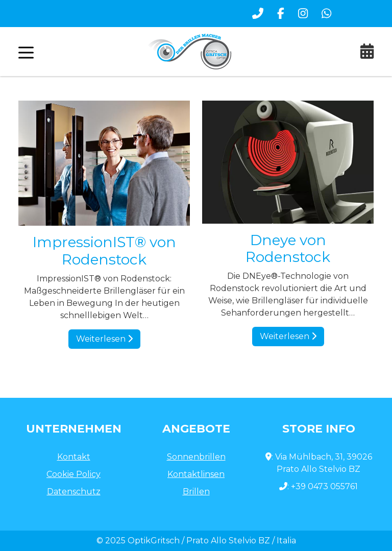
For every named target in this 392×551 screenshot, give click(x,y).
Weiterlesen (104, 339)
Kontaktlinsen (196, 474)
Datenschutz (74, 492)
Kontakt (74, 457)
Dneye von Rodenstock (288, 249)
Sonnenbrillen (196, 457)
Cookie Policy (73, 474)
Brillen (196, 492)
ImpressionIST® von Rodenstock (104, 251)
